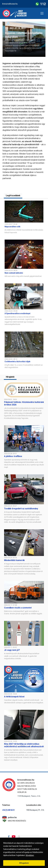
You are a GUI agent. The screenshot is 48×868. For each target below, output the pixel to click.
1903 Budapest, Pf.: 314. (35, 810)
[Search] (29, 837)
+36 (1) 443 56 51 (8, 810)
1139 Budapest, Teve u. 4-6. (29, 796)
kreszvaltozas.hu (10, 4)
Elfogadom (24, 863)
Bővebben (30, 855)
